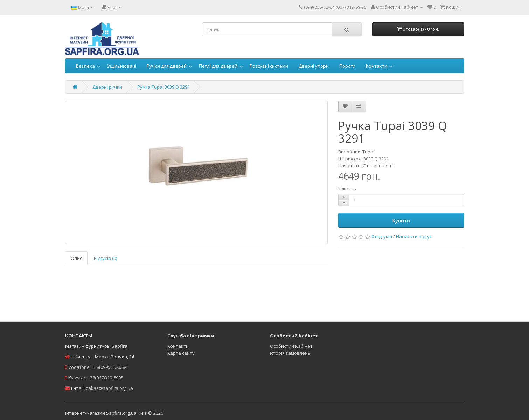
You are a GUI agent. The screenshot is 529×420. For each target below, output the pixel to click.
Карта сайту (181, 353)
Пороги (347, 66)
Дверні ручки (107, 87)
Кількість (347, 189)
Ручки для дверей (167, 66)
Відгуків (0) (105, 258)
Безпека (85, 66)
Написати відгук (414, 236)
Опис (76, 258)
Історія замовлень (290, 353)
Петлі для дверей (218, 66)
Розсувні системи (269, 66)
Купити (401, 220)
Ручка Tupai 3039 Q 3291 (163, 87)
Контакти (377, 66)
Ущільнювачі (122, 66)
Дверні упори (314, 66)
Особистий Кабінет (291, 346)
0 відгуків (382, 236)
